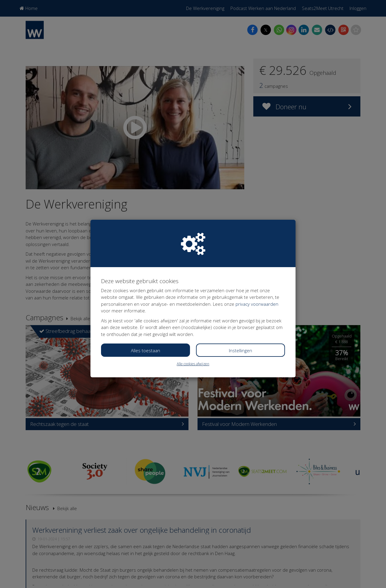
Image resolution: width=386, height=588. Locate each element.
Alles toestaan (146, 350)
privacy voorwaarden (257, 304)
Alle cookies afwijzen (193, 364)
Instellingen (240, 350)
